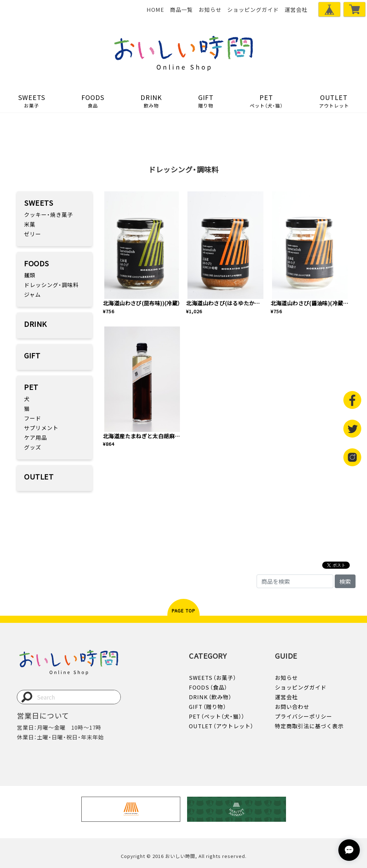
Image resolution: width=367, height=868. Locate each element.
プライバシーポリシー (304, 716)
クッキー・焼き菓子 (49, 215)
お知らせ (210, 10)
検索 (345, 581)
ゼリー (33, 234)
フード (33, 418)
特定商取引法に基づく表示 (309, 726)
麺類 (30, 275)
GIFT (206, 101)
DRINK (151, 101)
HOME (155, 10)
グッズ (33, 447)
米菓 (30, 224)
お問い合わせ (292, 707)
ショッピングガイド (253, 10)
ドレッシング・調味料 (51, 285)
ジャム (32, 295)
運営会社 (296, 10)
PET (266, 101)
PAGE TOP (184, 611)
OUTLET (334, 101)
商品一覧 (181, 10)
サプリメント (41, 428)
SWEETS (32, 101)
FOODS (93, 101)
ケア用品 (35, 438)
